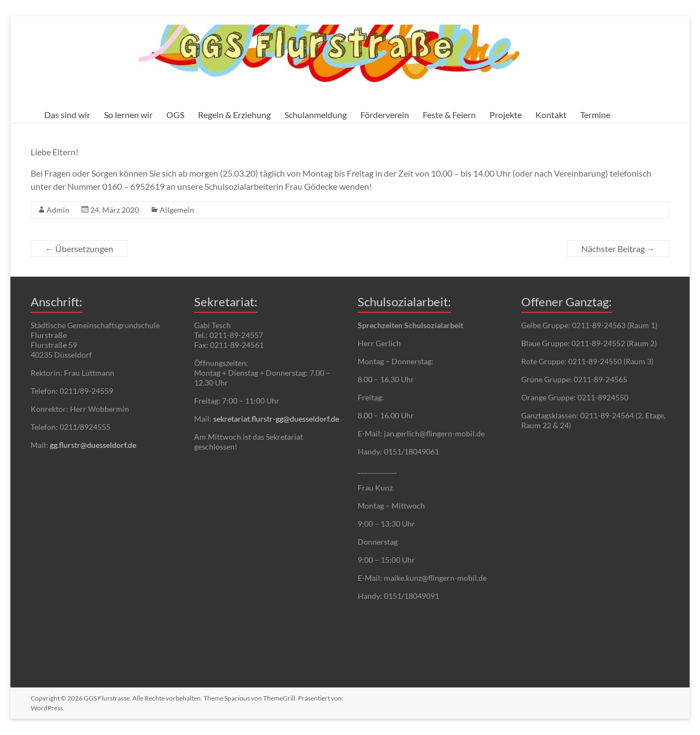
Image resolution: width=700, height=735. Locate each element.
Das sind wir (67, 115)
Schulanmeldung (316, 115)
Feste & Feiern (449, 115)
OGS (175, 115)
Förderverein (385, 115)
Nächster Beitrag (618, 249)
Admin (58, 210)
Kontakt (551, 115)
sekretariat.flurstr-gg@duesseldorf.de (276, 419)
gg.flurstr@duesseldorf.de (93, 445)
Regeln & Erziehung (234, 115)
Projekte (506, 115)
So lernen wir (128, 115)
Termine (595, 115)
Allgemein (177, 210)
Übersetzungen (79, 249)
